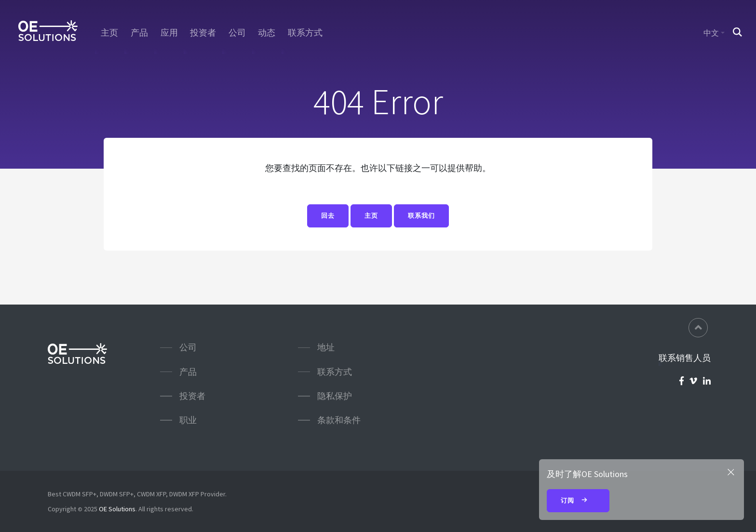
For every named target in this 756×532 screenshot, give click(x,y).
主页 (109, 33)
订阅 (578, 501)
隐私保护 (335, 396)
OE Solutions (117, 509)
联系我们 (421, 216)
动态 (267, 33)
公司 (237, 33)
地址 (326, 347)
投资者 (203, 33)
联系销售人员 (685, 358)
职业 (188, 420)
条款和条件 (339, 420)
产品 (139, 33)
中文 (711, 33)
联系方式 (305, 33)
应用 (169, 33)
